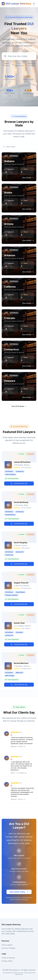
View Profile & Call (19, 483)
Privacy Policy (7, 961)
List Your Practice (8, 948)
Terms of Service (8, 958)
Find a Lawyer (7, 945)
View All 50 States (19, 406)
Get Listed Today (19, 892)
